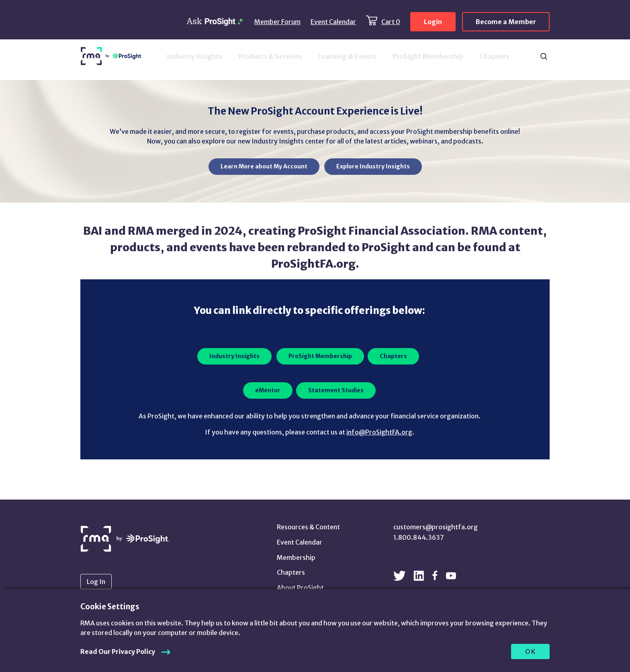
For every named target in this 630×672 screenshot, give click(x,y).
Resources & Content (308, 527)
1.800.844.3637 (419, 537)
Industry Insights (194, 56)
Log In (96, 582)
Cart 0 (391, 22)
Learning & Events (347, 56)
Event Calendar (333, 22)
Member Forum (277, 22)
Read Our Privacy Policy (118, 652)
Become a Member (506, 22)
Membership (296, 557)
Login (433, 22)
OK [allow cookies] (531, 652)
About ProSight (300, 588)
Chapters (494, 56)
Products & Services (270, 56)
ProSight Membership (428, 56)
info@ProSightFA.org (379, 432)
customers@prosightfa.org (436, 527)
